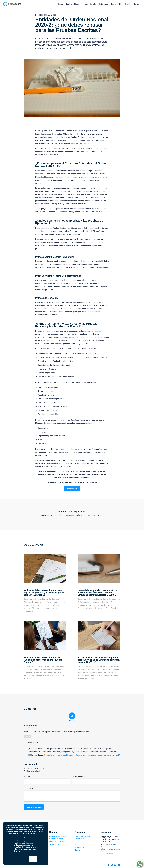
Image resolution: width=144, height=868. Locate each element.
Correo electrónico (80, 776)
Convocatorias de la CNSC (58, 836)
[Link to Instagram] (115, 865)
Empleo (77, 850)
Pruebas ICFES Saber (57, 842)
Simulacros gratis (55, 844)
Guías (77, 842)
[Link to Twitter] (112, 865)
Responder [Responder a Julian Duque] (28, 736)
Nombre (27, 776)
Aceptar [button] (33, 859)
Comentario (29, 788)
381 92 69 (109, 854)
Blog (76, 844)
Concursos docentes (56, 839)
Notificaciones (80, 839)
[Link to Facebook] (109, 865)
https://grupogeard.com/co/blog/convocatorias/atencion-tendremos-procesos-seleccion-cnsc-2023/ (83, 755)
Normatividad (79, 847)
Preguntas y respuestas (83, 836)
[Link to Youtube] (119, 865)
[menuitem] (60, 4)
